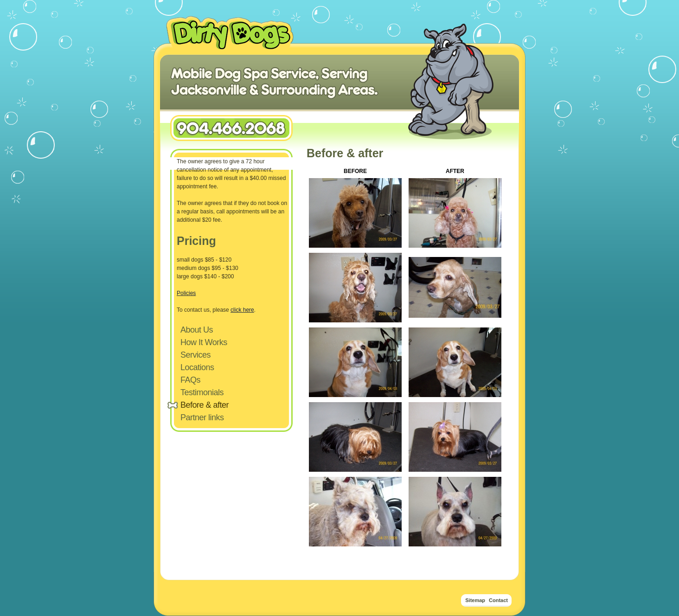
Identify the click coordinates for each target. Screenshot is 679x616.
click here (242, 310)
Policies (186, 293)
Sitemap (475, 600)
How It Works (204, 342)
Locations (197, 367)
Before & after (205, 405)
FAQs (190, 380)
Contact (498, 600)
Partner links (202, 417)
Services (195, 355)
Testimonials (202, 392)
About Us (197, 330)
